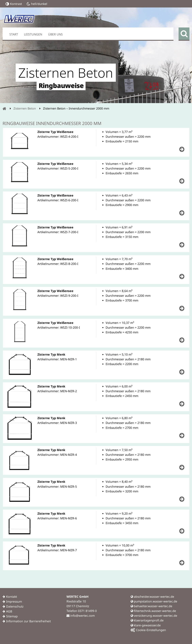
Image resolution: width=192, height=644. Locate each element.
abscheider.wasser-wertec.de (152, 597)
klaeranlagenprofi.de (147, 620)
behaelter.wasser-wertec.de (151, 606)
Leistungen (33, 34)
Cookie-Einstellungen (148, 630)
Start (14, 34)
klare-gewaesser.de (146, 625)
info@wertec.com (81, 616)
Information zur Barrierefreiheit (28, 621)
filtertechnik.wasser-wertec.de (153, 611)
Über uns (55, 34)
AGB (9, 611)
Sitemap (12, 616)
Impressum (14, 601)
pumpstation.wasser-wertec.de (154, 601)
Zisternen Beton (25, 108)
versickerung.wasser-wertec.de (154, 616)
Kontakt (12, 597)
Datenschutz (15, 606)
